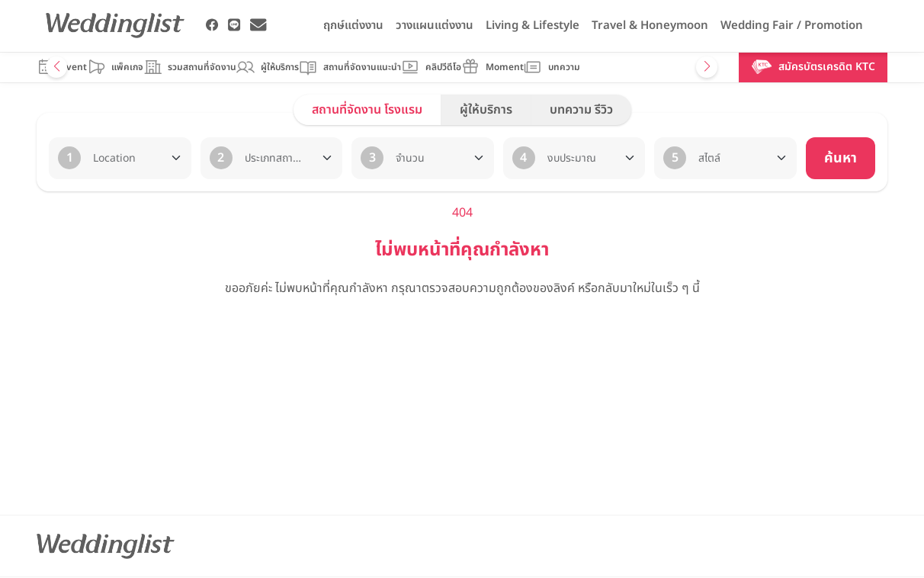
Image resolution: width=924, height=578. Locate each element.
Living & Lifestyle (533, 26)
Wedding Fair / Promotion (792, 26)
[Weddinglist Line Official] (234, 25)
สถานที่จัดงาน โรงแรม (367, 110)
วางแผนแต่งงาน (435, 26)
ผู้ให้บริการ (486, 110)
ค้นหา (841, 158)
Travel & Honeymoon (650, 26)
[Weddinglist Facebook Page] (212, 25)
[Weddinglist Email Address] (258, 25)
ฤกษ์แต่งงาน (353, 26)
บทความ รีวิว (581, 110)
